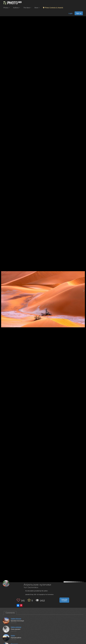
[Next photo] (84, 290)
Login (70, 13)
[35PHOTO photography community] (12, 3)
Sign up (79, 13)
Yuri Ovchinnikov (31, 588)
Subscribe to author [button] (64, 600)
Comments (10, 613)
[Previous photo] (2, 290)
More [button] (37, 8)
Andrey (13, 636)
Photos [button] (7, 8)
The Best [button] (27, 8)
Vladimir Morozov (16, 619)
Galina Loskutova (16, 627)
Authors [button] (17, 8)
